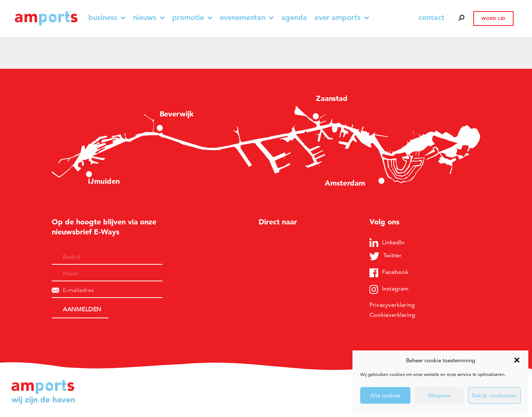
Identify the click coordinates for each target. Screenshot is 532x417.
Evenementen (247, 18)
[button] (517, 360)
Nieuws (149, 18)
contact (432, 17)
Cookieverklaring (392, 315)
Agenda (294, 18)
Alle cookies (385, 395)
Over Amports (342, 18)
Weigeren (439, 395)
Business (107, 18)
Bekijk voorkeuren (494, 395)
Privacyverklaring (392, 305)
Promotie (192, 18)
